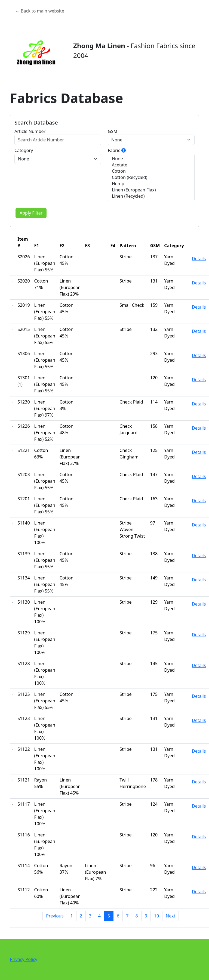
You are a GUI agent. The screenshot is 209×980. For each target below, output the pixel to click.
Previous (55, 916)
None (151, 159)
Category (24, 150)
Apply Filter (31, 213)
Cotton (151, 171)
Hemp (151, 184)
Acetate (151, 165)
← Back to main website (40, 11)
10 (156, 916)
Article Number (30, 131)
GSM (113, 131)
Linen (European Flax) (151, 190)
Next (170, 916)
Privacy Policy (24, 959)
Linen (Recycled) (151, 196)
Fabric (117, 150)
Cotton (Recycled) (151, 177)
